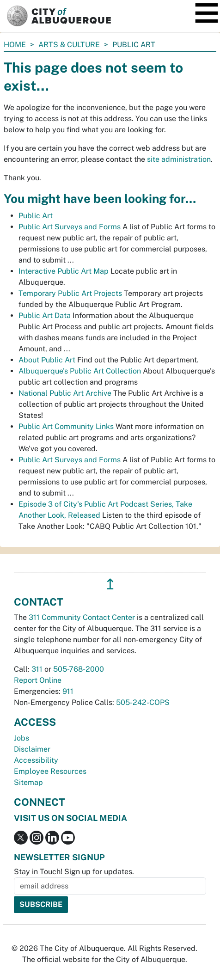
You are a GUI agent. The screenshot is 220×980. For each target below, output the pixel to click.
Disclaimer (32, 749)
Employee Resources (50, 771)
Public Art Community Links (66, 426)
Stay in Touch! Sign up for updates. (74, 872)
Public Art (36, 216)
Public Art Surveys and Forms (70, 227)
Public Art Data (45, 315)
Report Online (38, 680)
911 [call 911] (68, 691)
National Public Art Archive (65, 393)
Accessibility (36, 760)
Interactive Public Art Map (64, 271)
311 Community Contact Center (82, 617)
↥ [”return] (110, 584)
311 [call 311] (37, 669)
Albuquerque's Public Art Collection (80, 371)
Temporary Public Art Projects (70, 293)
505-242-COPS (143, 702)
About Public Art (47, 360)
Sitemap (28, 782)
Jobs (21, 738)
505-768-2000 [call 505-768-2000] (79, 669)
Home (15, 45)
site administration (179, 159)
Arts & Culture (69, 45)
